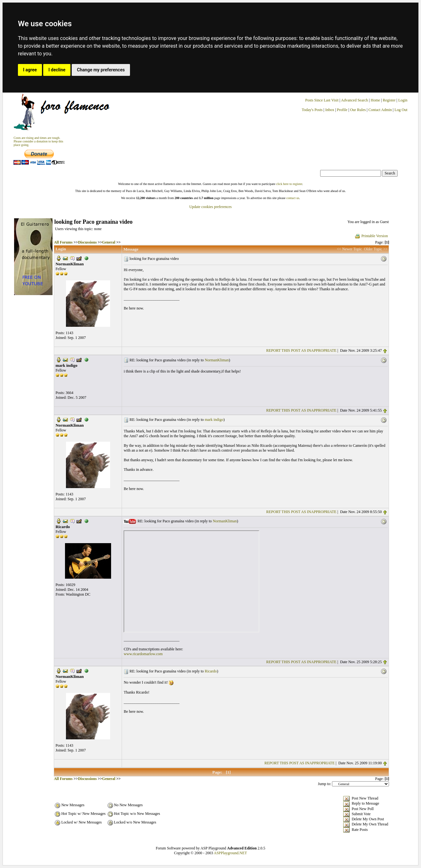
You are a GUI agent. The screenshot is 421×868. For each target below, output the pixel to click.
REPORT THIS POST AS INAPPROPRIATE (301, 350)
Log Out (401, 110)
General (109, 242)
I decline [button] (57, 70)
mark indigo (214, 420)
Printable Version (371, 236)
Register (389, 100)
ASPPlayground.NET (231, 853)
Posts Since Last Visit (322, 100)
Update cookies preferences (210, 207)
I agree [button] (30, 70)
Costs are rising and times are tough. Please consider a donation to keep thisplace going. (38, 141)
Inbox (330, 110)
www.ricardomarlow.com (143, 654)
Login (403, 100)
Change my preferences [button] (101, 70)
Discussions (87, 242)
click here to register (289, 184)
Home (375, 100)
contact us (293, 198)
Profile (342, 110)
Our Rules (358, 110)
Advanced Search (354, 100)
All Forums (63, 242)
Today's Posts (312, 110)
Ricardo (211, 671)
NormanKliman (217, 360)
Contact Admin (380, 110)
